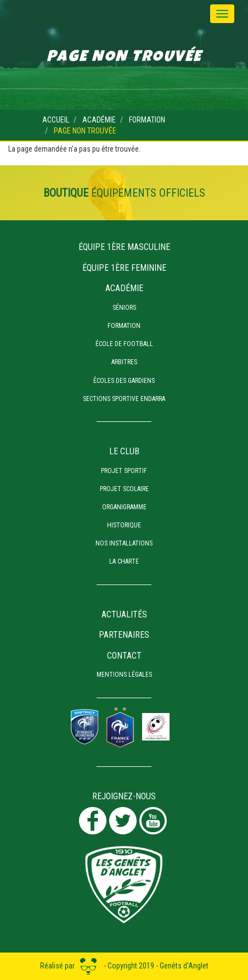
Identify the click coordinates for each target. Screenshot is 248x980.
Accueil (56, 120)
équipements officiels (124, 193)
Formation (147, 120)
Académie (99, 120)
